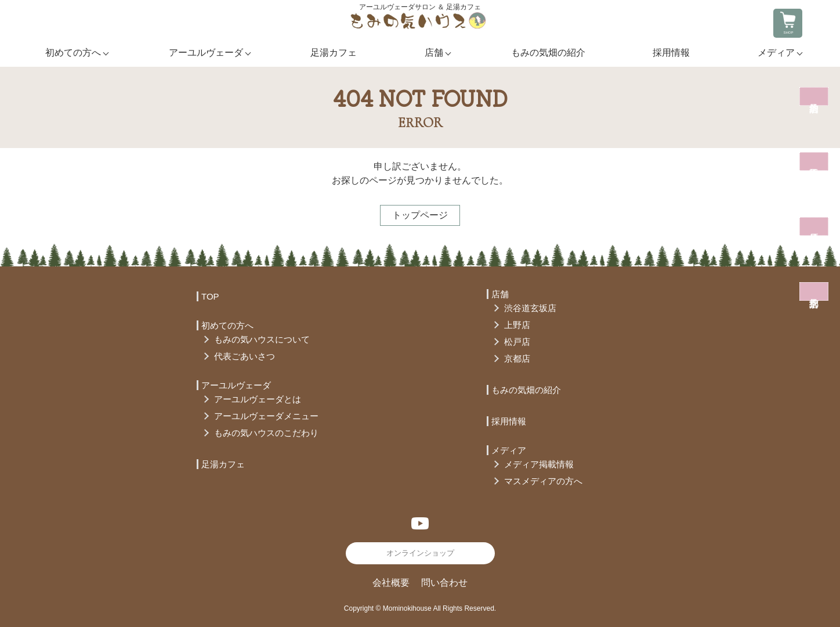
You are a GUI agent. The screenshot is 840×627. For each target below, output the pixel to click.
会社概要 (391, 583)
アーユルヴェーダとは (258, 399)
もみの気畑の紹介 (548, 53)
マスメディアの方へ (543, 481)
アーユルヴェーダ (206, 53)
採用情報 (671, 53)
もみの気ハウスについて (262, 339)
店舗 (434, 53)
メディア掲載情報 (539, 464)
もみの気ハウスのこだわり (266, 433)
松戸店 (517, 342)
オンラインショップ (420, 553)
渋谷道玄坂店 (530, 308)
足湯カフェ (334, 53)
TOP (210, 296)
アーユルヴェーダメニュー (266, 416)
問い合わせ (444, 583)
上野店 (517, 325)
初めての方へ (73, 53)
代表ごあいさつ (245, 356)
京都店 (517, 358)
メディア (776, 53)
